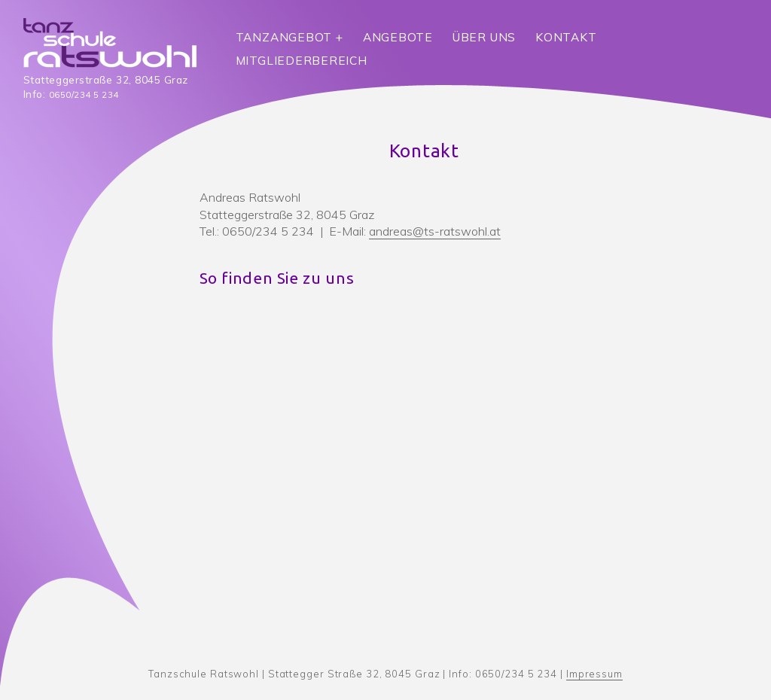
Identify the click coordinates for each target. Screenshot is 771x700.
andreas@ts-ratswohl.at (435, 231)
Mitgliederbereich (302, 61)
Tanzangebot (284, 37)
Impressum (594, 674)
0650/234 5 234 (84, 94)
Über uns (484, 37)
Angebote (398, 37)
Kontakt (566, 37)
